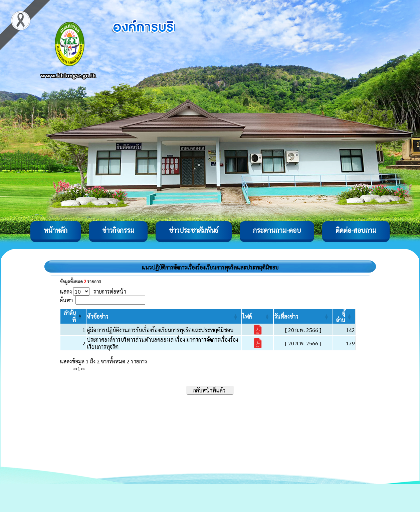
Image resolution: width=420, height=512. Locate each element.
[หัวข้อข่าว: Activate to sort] (164, 316)
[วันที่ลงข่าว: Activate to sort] (303, 316)
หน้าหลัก (56, 230)
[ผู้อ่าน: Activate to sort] (344, 316)
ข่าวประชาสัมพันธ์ (194, 230)
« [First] (74, 368)
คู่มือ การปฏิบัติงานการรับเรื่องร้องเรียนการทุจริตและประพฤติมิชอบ (160, 330)
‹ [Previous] (77, 368)
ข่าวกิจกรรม (118, 230)
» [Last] (83, 368)
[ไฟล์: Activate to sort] (258, 316)
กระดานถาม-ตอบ (277, 230)
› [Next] (81, 368)
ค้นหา (66, 300)
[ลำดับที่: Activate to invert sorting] (73, 316)
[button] (97, 316)
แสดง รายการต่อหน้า (93, 291)
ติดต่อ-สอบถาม (356, 230)
